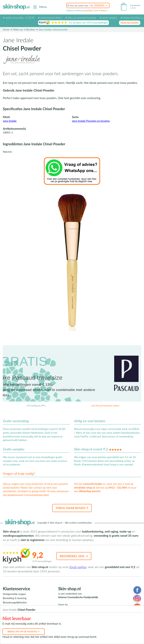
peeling (88, 10)
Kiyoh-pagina (78, 567)
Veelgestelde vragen (14, 594)
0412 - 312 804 (118, 488)
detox (103, 10)
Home (6, 30)
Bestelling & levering (15, 598)
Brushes (31, 30)
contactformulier (93, 484)
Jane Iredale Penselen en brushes (91, 121)
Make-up (18, 30)
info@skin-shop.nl (84, 488)
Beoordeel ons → (74, 556)
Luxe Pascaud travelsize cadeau (105, 406)
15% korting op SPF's (36, 406)
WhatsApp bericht (90, 491)
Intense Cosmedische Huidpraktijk (78, 597)
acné (96, 10)
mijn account (130, 23)
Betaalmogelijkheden (15, 602)
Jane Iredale (10, 121)
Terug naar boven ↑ (72, 508)
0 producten (135, 5)
